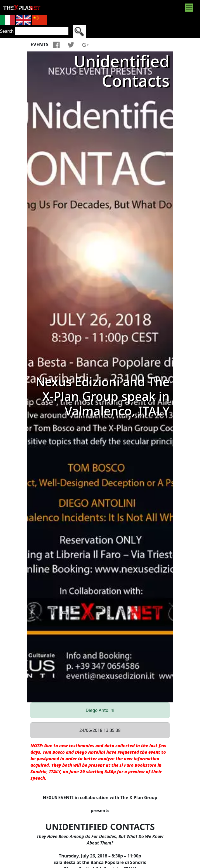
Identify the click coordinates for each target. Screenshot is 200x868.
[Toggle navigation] (189, 8)
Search (7, 31)
